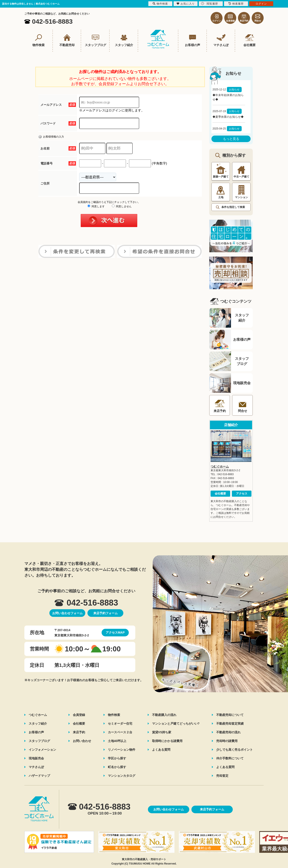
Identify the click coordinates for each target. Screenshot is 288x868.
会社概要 (220, 494)
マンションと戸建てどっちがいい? (176, 724)
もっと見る (231, 139)
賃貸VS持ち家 (162, 732)
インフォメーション (42, 750)
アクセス (242, 494)
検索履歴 (236, 4)
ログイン (261, 4)
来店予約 (79, 732)
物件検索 (114, 715)
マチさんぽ (36, 767)
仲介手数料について (230, 758)
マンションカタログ (122, 776)
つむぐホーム (220, 466)
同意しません (122, 206)
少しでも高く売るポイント (234, 750)
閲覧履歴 (209, 4)
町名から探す (117, 767)
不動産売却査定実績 (230, 724)
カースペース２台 (120, 732)
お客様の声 (36, 732)
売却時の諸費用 (227, 741)
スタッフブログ (39, 741)
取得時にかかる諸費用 (167, 741)
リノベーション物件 (122, 750)
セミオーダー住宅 (120, 724)
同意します (96, 206)
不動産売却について (230, 715)
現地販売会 (36, 758)
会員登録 (79, 715)
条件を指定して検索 (233, 207)
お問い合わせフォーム (67, 613)
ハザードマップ (39, 776)
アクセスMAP (115, 632)
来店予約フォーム (105, 613)
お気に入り (186, 4)
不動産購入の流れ (164, 715)
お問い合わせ (82, 741)
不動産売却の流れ (228, 732)
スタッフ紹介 (38, 724)
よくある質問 (161, 750)
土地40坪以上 (117, 741)
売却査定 (222, 776)
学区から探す (117, 758)
